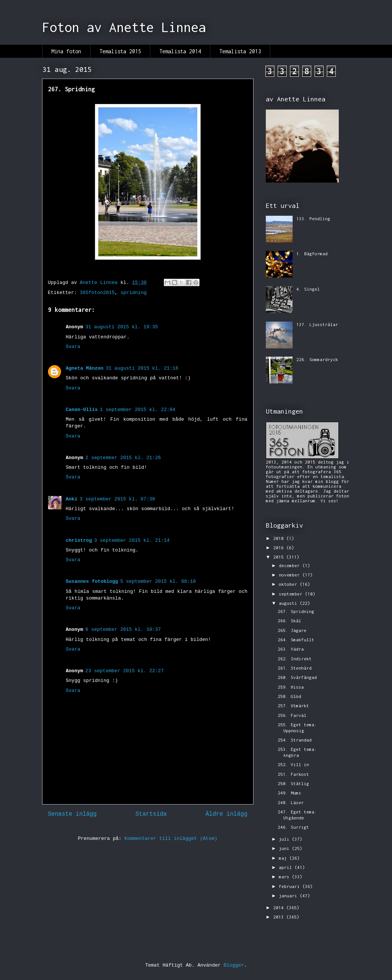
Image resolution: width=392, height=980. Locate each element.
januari (289, 896)
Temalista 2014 (180, 51)
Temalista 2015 (120, 51)
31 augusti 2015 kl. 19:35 (122, 327)
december (291, 565)
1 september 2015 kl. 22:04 (138, 410)
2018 (280, 538)
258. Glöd (289, 696)
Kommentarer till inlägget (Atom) (171, 839)
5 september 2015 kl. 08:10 (158, 581)
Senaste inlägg (72, 814)
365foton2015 (97, 293)
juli (285, 839)
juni (285, 848)
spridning (134, 293)
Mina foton (66, 51)
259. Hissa (291, 687)
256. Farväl (292, 715)
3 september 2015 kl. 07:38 (117, 499)
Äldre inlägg (226, 814)
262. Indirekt (295, 659)
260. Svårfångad (297, 677)
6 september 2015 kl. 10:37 (123, 630)
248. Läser (291, 802)
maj (284, 858)
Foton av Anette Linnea (124, 27)
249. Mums (289, 793)
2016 (280, 548)
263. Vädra (291, 649)
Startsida (151, 814)
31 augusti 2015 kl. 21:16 (142, 368)
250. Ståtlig (293, 783)
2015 (280, 557)
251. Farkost (293, 774)
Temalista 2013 (240, 51)
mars (285, 877)
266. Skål (289, 621)
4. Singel (308, 289)
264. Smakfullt (296, 640)
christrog (79, 540)
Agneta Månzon (85, 368)
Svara (73, 347)
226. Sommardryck (317, 359)
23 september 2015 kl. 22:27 (125, 671)
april (287, 867)
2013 (280, 917)
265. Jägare (292, 630)
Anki (72, 499)
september (292, 594)
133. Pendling (313, 219)
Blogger (234, 965)
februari (291, 886)
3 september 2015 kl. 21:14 (132, 540)
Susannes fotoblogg (92, 581)
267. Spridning (296, 611)
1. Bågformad (312, 254)
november (291, 575)
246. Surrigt (293, 827)
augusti (289, 603)
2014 (280, 908)
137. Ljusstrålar (317, 324)
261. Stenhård (295, 668)
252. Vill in (293, 764)
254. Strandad (295, 740)
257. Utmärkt (293, 706)
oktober (289, 584)
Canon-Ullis (82, 410)
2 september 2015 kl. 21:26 (123, 458)
